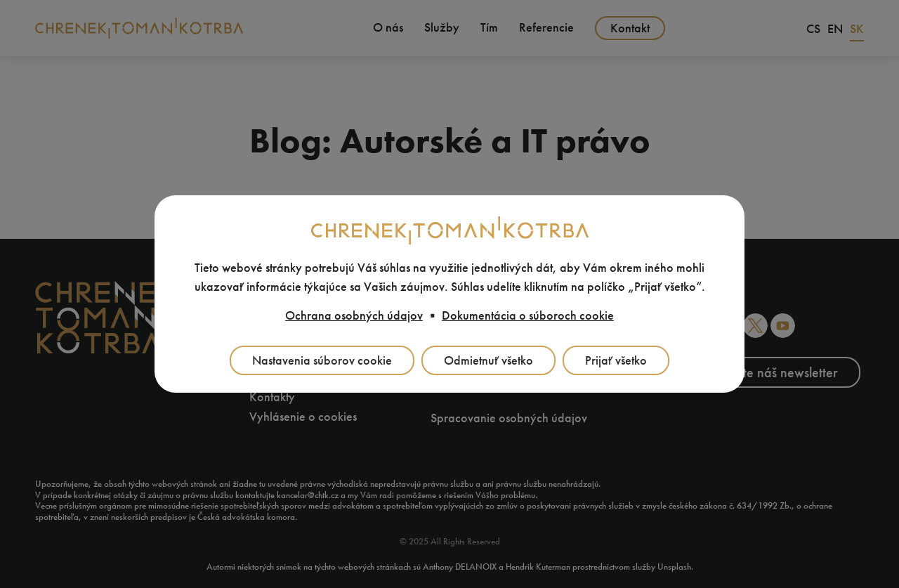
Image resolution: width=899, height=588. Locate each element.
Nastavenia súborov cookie (322, 360)
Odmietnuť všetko (488, 360)
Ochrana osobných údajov (354, 315)
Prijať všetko (616, 360)
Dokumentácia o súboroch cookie (528, 315)
